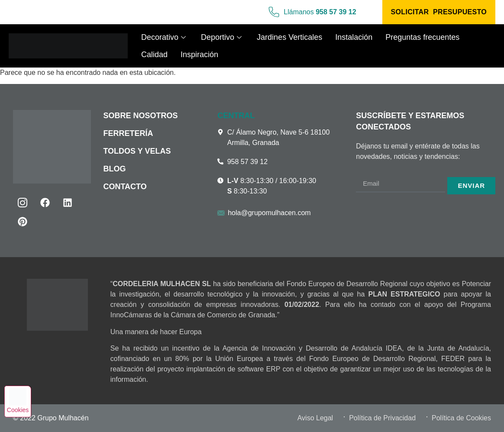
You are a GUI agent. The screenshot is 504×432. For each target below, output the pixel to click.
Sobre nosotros (140, 116)
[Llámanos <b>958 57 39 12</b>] (273, 12)
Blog (114, 169)
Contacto (125, 187)
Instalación (354, 37)
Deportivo (222, 37)
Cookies (20, 409)
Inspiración (199, 55)
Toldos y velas (137, 151)
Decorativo (165, 37)
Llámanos (320, 12)
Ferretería (128, 133)
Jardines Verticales (289, 37)
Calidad (154, 55)
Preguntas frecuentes (422, 37)
